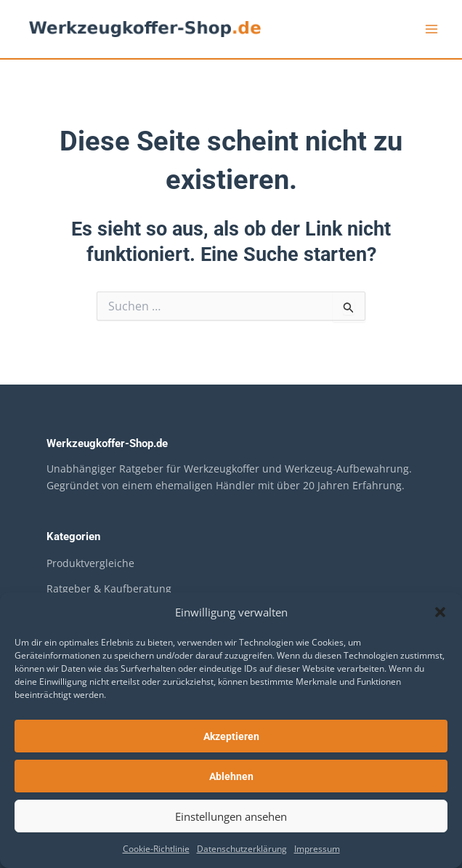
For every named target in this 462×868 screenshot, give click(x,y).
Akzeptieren (231, 736)
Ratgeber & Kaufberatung (109, 588)
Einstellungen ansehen (231, 816)
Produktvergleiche (90, 563)
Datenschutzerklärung (242, 849)
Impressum (317, 849)
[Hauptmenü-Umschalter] (431, 29)
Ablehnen (231, 776)
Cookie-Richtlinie (156, 849)
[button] (440, 612)
